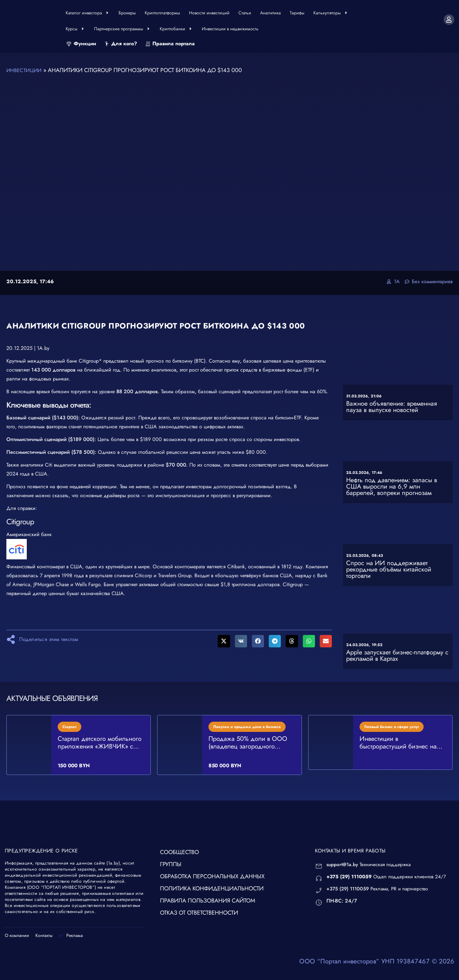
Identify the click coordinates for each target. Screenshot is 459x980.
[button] (224, 641)
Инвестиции (26, 70)
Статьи (245, 13)
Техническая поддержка (371, 864)
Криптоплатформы (162, 13)
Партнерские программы (122, 29)
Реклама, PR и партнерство (380, 888)
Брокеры (127, 13)
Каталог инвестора (88, 13)
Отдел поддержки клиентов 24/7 (388, 876)
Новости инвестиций (209, 13)
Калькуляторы (331, 13)
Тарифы (297, 13)
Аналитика (270, 13)
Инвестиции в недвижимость (230, 29)
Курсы (75, 29)
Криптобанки (176, 29)
